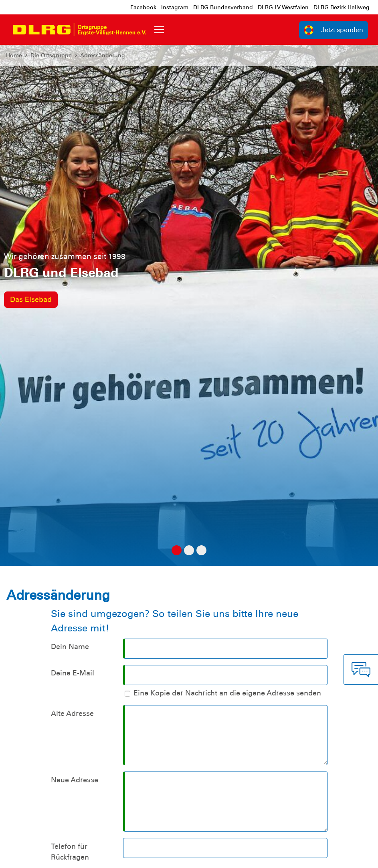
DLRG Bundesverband (223, 7)
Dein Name (70, 647)
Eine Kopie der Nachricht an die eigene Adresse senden (227, 693)
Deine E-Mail (73, 673)
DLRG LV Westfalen (283, 7)
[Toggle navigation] (159, 30)
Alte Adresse (72, 713)
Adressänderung (103, 55)
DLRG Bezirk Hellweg (342, 7)
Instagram (175, 7)
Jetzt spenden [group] (334, 30)
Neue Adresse (75, 780)
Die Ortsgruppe (51, 55)
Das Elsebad (31, 299)
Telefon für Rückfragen (70, 852)
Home (14, 55)
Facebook (143, 7)
